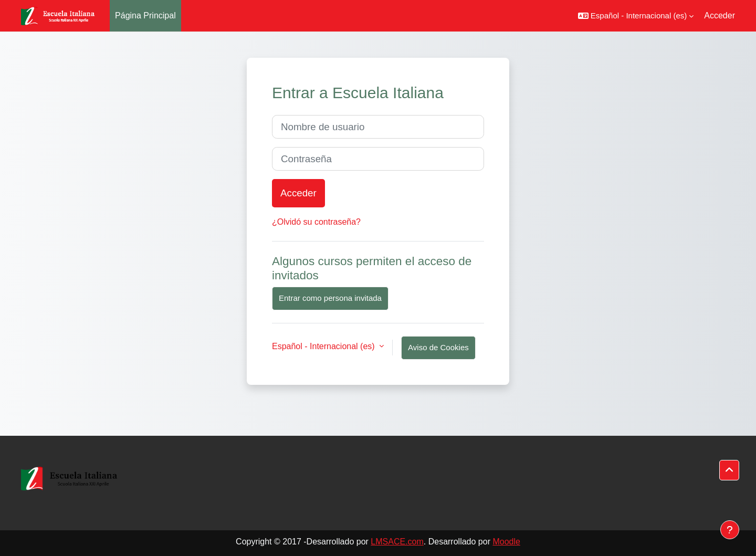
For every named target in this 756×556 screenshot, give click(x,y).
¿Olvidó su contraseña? (316, 222)
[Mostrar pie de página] (730, 530)
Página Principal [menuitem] (145, 15)
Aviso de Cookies (438, 347)
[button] (636, 16)
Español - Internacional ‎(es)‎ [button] (324, 346)
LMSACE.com (397, 542)
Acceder (720, 15)
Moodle (506, 542)
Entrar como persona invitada (330, 298)
